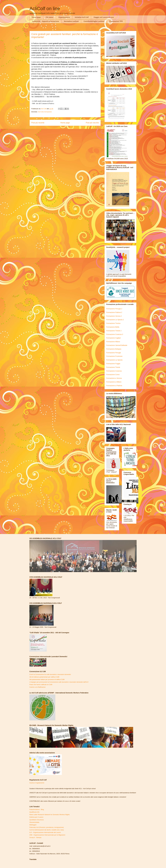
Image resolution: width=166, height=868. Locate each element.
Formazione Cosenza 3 (115, 334)
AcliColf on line (45, 9)
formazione (48, 112)
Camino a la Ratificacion (37, 687)
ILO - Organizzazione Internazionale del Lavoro (45, 832)
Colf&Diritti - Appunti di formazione (46, 21)
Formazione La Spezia (114, 360)
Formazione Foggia (113, 364)
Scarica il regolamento (37, 783)
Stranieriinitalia (34, 822)
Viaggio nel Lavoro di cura (104, 17)
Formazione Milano (113, 342)
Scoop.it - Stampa (35, 837)
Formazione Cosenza (114, 371)
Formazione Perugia (114, 353)
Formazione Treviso (113, 323)
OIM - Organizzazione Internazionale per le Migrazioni (47, 835)
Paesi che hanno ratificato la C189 (41, 685)
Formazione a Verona (114, 378)
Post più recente (38, 123)
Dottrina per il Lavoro (36, 817)
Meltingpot (33, 825)
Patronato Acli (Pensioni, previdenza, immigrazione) (47, 827)
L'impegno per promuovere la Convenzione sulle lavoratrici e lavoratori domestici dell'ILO (59, 682)
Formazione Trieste (113, 367)
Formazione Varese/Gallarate (117, 345)
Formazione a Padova (114, 386)
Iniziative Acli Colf (82, 17)
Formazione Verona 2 (114, 316)
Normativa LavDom (71, 21)
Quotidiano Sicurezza (37, 820)
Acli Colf (41, 112)
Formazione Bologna (114, 349)
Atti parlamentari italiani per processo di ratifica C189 (47, 679)
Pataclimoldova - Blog (37, 809)
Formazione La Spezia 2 (115, 320)
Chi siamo (50, 17)
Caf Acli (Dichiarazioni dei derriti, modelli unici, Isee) (47, 830)
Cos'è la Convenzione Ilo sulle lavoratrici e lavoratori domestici (50, 674)
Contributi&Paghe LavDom (94, 21)
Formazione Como (113, 375)
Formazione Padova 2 (114, 312)
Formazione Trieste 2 (114, 331)
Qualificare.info (34, 812)
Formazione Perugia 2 (114, 309)
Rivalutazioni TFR (116, 21)
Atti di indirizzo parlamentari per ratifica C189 (44, 677)
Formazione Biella (113, 327)
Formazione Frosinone (114, 356)
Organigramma (64, 17)
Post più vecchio (92, 123)
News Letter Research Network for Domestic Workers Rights (50, 815)
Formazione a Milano (114, 382)
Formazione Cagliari (113, 338)
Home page (36, 17)
